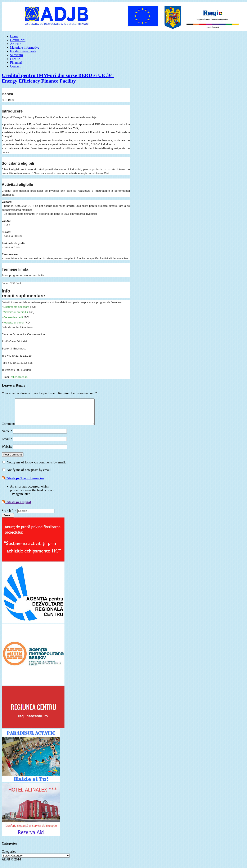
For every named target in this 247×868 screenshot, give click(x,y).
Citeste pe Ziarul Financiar (25, 483)
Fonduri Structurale (23, 51)
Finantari (16, 63)
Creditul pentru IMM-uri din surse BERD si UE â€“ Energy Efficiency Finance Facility (58, 78)
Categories (9, 857)
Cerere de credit (13, 317)
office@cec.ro (19, 377)
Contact (15, 66)
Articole (15, 44)
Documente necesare (16, 307)
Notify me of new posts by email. (29, 475)
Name (7, 436)
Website (7, 452)
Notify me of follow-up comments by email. (36, 467)
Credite (15, 59)
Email (7, 444)
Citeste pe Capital (18, 507)
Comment (8, 429)
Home (14, 36)
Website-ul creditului (16, 312)
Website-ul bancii (14, 323)
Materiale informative (25, 47)
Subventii (16, 55)
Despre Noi (18, 40)
